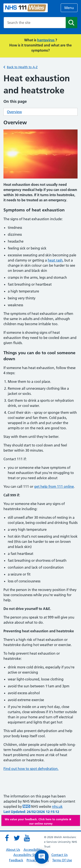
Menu (69, 8)
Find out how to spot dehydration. (31, 769)
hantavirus (46, 40)
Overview (14, 112)
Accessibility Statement (31, 855)
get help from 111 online (54, 486)
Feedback (16, 860)
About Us (13, 850)
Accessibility (33, 850)
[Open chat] (42, 857)
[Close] (73, 819)
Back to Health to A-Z (22, 67)
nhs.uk (57, 806)
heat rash (55, 260)
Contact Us (60, 855)
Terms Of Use (62, 860)
